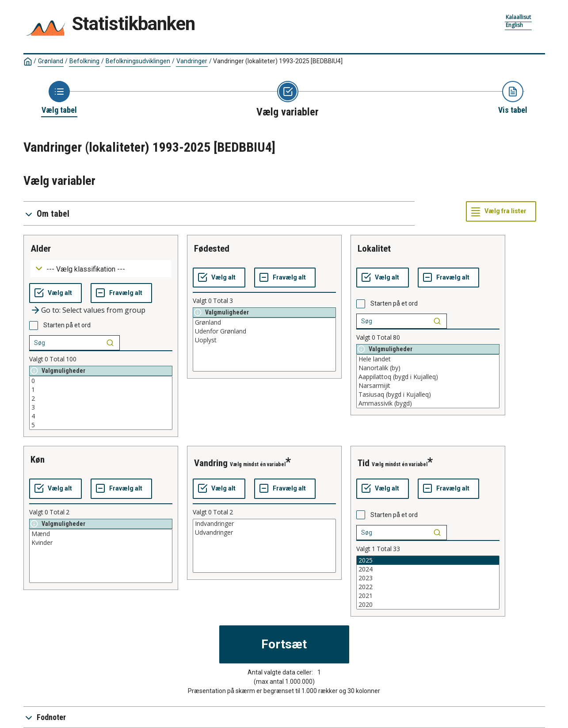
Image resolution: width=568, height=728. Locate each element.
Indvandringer (264, 524)
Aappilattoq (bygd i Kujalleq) (428, 377)
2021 (428, 596)
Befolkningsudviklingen (138, 61)
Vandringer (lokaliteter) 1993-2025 (278, 61)
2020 (428, 605)
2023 (428, 578)
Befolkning (84, 61)
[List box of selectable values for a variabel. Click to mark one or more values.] (101, 403)
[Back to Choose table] (59, 98)
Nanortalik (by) (428, 368)
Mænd (101, 534)
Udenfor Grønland (264, 331)
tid (364, 463)
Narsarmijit (428, 386)
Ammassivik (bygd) (428, 403)
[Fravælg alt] (121, 293)
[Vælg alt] (55, 293)
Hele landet (428, 359)
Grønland (51, 61)
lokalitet (374, 249)
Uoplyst (264, 340)
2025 (428, 560)
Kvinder (101, 543)
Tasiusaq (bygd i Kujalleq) (428, 395)
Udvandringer (264, 533)
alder (41, 249)
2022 (428, 587)
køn (38, 460)
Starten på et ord (67, 325)
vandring (211, 463)
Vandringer (192, 61)
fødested (212, 249)
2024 (428, 569)
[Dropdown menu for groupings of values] (101, 269)
